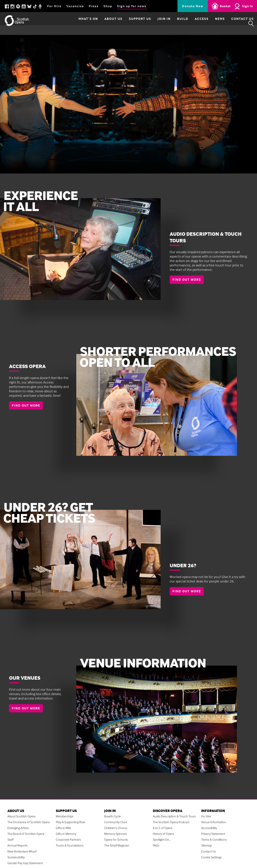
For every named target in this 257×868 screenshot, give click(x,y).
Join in (154, 23)
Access (191, 23)
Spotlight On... (162, 840)
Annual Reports (18, 846)
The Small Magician (117, 846)
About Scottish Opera (21, 816)
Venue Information (214, 822)
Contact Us (232, 23)
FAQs (156, 846)
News (210, 23)
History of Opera (163, 834)
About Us (103, 23)
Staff (10, 840)
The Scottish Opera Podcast (171, 822)
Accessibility (209, 828)
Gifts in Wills (63, 828)
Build (172, 23)
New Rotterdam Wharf (22, 853)
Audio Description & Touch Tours (174, 816)
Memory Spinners (116, 834)
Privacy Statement (213, 834)
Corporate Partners (68, 840)
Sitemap (207, 846)
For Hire (54, 6)
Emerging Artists (18, 828)
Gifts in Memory (66, 834)
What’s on (78, 23)
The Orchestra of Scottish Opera (29, 822)
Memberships (65, 816)
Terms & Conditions (214, 840)
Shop (108, 6)
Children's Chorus (116, 828)
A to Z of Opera (163, 828)
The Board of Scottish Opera (26, 834)
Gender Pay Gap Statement (25, 865)
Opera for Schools (116, 840)
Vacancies (75, 6)
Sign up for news (132, 6)
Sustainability (16, 859)
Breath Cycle (112, 816)
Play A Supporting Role (70, 822)
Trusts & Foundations (70, 846)
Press (94, 6)
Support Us (130, 23)
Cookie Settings (211, 859)
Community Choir (116, 822)
